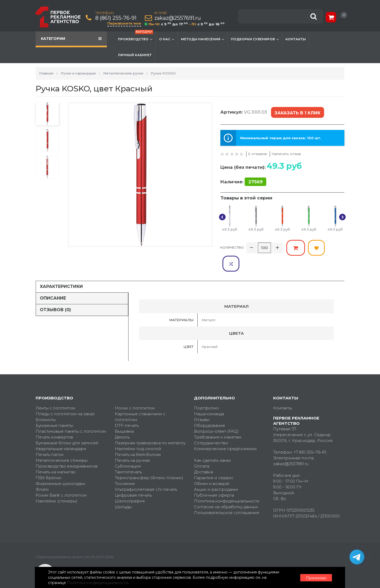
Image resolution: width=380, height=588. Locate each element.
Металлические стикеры (62, 444)
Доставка (203, 456)
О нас (167, 39)
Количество (232, 247)
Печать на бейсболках (138, 438)
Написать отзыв (286, 153)
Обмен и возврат (212, 467)
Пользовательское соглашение (227, 496)
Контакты (296, 39)
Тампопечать (128, 456)
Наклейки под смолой (138, 432)
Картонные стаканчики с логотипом (140, 400)
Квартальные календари (61, 432)
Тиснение (125, 467)
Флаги (42, 473)
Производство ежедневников (67, 450)
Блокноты (46, 403)
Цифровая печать (133, 479)
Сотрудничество (211, 426)
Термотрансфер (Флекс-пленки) (149, 461)
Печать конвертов (54, 421)
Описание (53, 282)
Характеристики (61, 270)
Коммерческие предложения (225, 432)
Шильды (123, 490)
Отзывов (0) (55, 293)
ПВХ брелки (49, 461)
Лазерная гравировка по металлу (150, 426)
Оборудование (210, 409)
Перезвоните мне (125, 23)
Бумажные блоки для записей (67, 426)
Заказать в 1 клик (297, 113)
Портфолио (206, 392)
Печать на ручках (132, 444)
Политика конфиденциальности (227, 485)
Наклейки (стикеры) (56, 485)
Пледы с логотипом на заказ (65, 397)
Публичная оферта (214, 479)
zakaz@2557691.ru (178, 18)
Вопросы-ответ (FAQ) (216, 415)
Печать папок (50, 438)
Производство (136, 37)
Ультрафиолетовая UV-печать (146, 473)
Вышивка (124, 415)
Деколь (122, 421)
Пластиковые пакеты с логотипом (71, 415)
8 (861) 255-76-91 (116, 18)
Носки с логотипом (135, 392)
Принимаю (315, 578)
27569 (255, 181)
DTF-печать (127, 409)
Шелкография (130, 485)
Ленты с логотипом (56, 392)
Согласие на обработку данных (226, 490)
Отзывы (202, 403)
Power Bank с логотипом (61, 479)
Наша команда (209, 397)
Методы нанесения (203, 39)
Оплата (202, 450)
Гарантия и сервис (214, 461)
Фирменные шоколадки (60, 467)
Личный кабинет (135, 55)
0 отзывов (257, 153)
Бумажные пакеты (54, 409)
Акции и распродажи (216, 473)
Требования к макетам (218, 421)
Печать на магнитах (56, 456)
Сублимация (128, 450)
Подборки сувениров (255, 39)
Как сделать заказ (212, 444)
